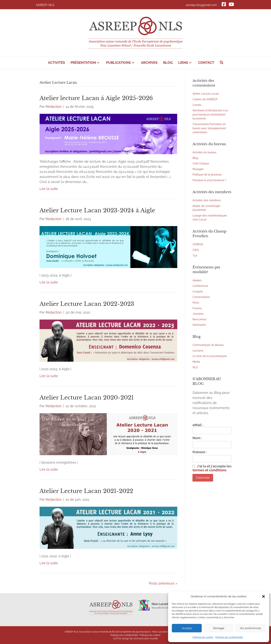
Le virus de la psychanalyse (210, 356)
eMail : (212, 429)
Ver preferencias (250, 628)
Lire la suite (49, 189)
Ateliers (197, 280)
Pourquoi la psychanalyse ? (209, 180)
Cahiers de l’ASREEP (205, 99)
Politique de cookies (203, 637)
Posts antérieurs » (163, 583)
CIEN (196, 250)
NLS (195, 367)
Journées (198, 314)
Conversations (201, 297)
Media (196, 362)
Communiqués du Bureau (208, 345)
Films (196, 303)
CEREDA (198, 244)
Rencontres (199, 319)
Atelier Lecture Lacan (206, 94)
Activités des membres (207, 200)
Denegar (219, 628)
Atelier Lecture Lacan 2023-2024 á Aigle (97, 210)
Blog (195, 158)
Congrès (198, 291)
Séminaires (199, 325)
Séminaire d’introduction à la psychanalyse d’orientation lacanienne (210, 114)
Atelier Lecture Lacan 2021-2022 (86, 491)
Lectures (198, 350)
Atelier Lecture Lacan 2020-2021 (87, 398)
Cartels (197, 105)
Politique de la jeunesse (207, 174)
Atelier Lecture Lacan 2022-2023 (87, 304)
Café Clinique (201, 163)
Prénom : (200, 452)
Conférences (200, 286)
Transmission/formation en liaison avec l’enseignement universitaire (209, 128)
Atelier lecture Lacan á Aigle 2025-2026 (96, 98)
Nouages (198, 169)
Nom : (197, 438)
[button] (263, 596)
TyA (195, 256)
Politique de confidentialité (229, 637)
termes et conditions (209, 470)
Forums (197, 308)
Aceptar (187, 628)
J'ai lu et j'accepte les (212, 468)
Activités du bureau (204, 152)
